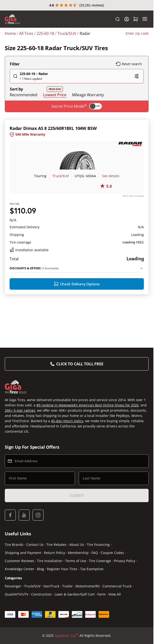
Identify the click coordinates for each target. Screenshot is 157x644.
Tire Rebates (56, 545)
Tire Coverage (100, 561)
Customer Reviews (20, 561)
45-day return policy (67, 421)
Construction (41, 594)
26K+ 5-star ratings (20, 410)
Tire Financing (98, 545)
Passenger (13, 586)
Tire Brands (14, 545)
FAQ (95, 553)
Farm (101, 594)
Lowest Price (55, 105)
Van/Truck (51, 586)
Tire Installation (50, 561)
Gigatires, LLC (67, 636)
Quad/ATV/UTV (17, 594)
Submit (77, 495)
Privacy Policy (125, 561)
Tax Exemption (92, 569)
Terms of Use (76, 561)
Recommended (24, 105)
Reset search (129, 75)
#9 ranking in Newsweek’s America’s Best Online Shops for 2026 (87, 405)
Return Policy (55, 553)
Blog (41, 569)
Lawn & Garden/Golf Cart (75, 594)
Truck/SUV (61, 186)
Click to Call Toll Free (80, 364)
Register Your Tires (62, 569)
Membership (78, 553)
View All (115, 594)
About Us (77, 545)
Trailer (67, 586)
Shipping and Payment (23, 553)
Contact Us (35, 545)
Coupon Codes (112, 553)
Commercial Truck (117, 586)
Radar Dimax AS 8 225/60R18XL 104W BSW (53, 139)
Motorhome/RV (88, 586)
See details (111, 186)
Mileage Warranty (88, 105)
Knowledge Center (20, 569)
